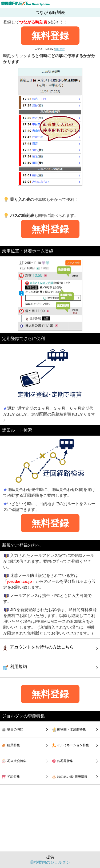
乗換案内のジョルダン (50, 862)
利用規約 (59, 49)
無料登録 (50, 36)
